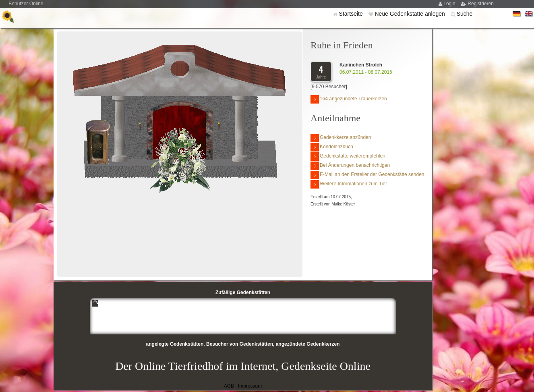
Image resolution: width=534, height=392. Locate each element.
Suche (465, 14)
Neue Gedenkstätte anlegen (410, 14)
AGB (229, 386)
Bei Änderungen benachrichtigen (350, 166)
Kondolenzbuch (332, 147)
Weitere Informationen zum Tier (349, 184)
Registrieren (481, 4)
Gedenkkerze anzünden (341, 138)
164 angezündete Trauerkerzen (349, 99)
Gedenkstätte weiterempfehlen (348, 157)
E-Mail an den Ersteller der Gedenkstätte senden (367, 175)
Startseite (352, 14)
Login (450, 4)
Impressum (250, 386)
